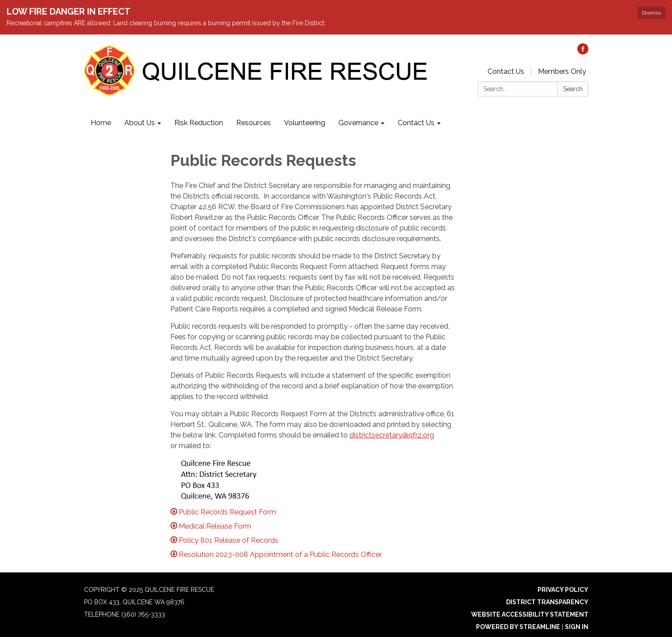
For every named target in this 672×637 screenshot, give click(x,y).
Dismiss (651, 13)
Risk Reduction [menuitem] (199, 123)
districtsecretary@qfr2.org (392, 435)
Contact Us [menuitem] (416, 123)
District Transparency (547, 602)
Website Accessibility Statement (530, 614)
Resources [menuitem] (253, 123)
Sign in (577, 627)
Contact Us (506, 71)
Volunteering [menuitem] (305, 123)
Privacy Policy (563, 590)
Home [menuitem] (101, 123)
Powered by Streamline (518, 627)
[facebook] (583, 52)
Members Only (562, 71)
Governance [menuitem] (358, 123)
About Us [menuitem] (140, 123)
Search (573, 89)
